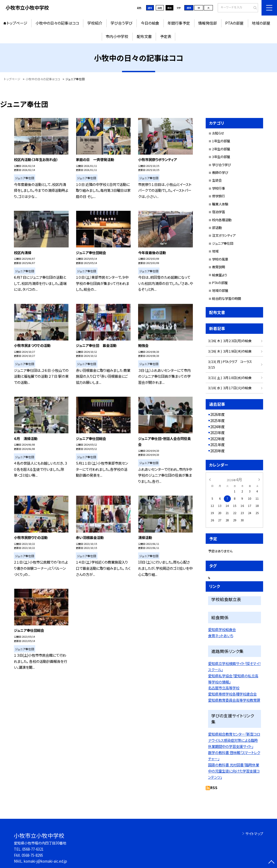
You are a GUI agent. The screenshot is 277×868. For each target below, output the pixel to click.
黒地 (169, 8)
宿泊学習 (219, 212)
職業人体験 (220, 204)
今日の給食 (150, 23)
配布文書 (144, 36)
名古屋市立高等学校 (224, 688)
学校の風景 (220, 259)
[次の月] (259, 479)
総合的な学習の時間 (227, 299)
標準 (189, 8)
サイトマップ (254, 834)
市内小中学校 (117, 36)
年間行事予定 (179, 23)
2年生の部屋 (221, 149)
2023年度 (217, 433)
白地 (160, 8)
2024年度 (217, 427)
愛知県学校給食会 (222, 629)
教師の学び (220, 173)
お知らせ (218, 133)
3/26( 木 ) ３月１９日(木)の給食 (230, 351)
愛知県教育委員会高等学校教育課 (234, 700)
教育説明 (219, 267)
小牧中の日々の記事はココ (57, 23)
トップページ (17, 23)
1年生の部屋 (221, 141)
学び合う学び (122, 23)
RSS (214, 788)
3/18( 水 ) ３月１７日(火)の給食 (230, 388)
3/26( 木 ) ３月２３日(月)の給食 (230, 341)
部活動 (217, 228)
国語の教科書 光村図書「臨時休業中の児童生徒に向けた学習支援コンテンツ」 (234, 771)
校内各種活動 (222, 220)
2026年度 (217, 414)
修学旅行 (219, 196)
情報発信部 (208, 23)
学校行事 (219, 188)
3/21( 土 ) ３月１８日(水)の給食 (230, 378)
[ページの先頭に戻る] (272, 863)
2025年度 (217, 421)
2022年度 (217, 439)
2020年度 (217, 451)
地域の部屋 (261, 23)
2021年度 (217, 445)
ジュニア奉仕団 (223, 243)
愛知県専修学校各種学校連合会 (232, 694)
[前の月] (210, 479)
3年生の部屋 (221, 157)
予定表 (166, 36)
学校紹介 (95, 23)
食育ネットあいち (221, 636)
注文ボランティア (224, 235)
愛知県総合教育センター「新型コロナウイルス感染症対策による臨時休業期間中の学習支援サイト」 (234, 740)
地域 (215, 251)
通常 (150, 8)
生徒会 (217, 180)
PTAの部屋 (234, 23)
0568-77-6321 (33, 849)
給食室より (220, 275)
